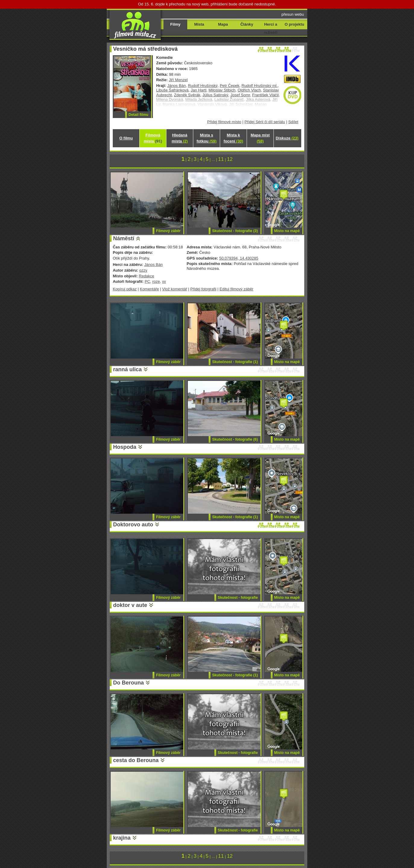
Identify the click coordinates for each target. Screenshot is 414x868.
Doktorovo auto (133, 525)
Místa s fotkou (207, 138)
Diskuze (287, 138)
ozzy (143, 270)
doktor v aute (130, 605)
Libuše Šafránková (172, 90)
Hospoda (125, 447)
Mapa (223, 24)
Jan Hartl (199, 90)
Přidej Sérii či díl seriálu (265, 122)
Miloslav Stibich (222, 90)
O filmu (126, 138)
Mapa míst (260, 138)
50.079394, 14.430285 (239, 258)
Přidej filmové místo (224, 122)
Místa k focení (234, 138)
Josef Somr (240, 95)
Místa (199, 24)
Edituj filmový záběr (236, 289)
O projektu (294, 24)
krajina (122, 838)
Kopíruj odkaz (125, 289)
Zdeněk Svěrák (187, 95)
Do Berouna (128, 683)
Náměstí (124, 238)
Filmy (175, 24)
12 (230, 159)
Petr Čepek (230, 86)
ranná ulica (127, 369)
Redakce (146, 276)
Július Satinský (215, 95)
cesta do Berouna (136, 760)
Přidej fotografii (203, 289)
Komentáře (149, 289)
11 (221, 159)
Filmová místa (153, 138)
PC (147, 281)
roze (156, 281)
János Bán (177, 86)
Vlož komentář (175, 289)
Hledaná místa (180, 138)
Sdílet (293, 122)
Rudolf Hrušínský (203, 86)
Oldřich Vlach (249, 90)
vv (164, 281)
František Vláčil (265, 95)
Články (247, 24)
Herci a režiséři (271, 28)
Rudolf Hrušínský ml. (260, 86)
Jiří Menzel (178, 80)
